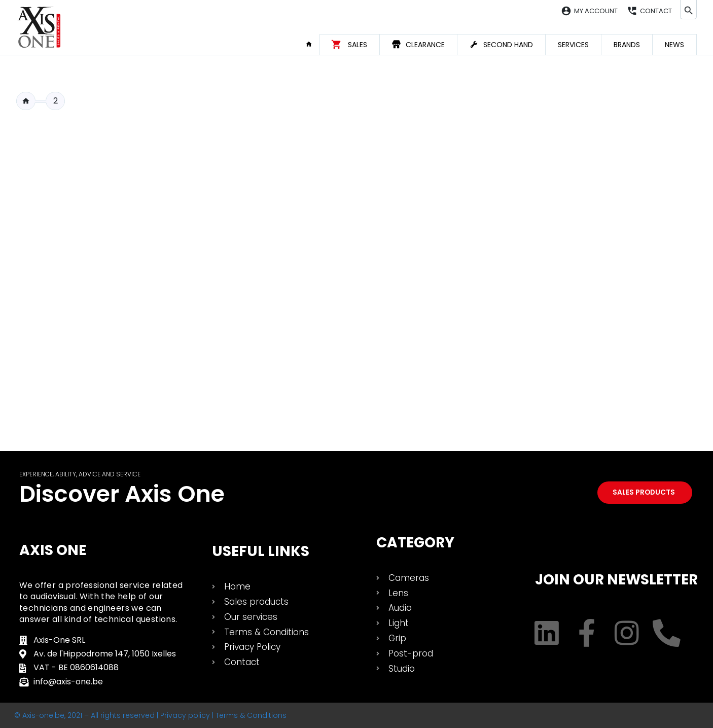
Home (312, 44)
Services (573, 45)
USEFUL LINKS (261, 551)
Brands (627, 45)
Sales (358, 45)
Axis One (53, 550)
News (674, 45)
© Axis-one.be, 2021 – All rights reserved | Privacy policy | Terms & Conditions (150, 715)
